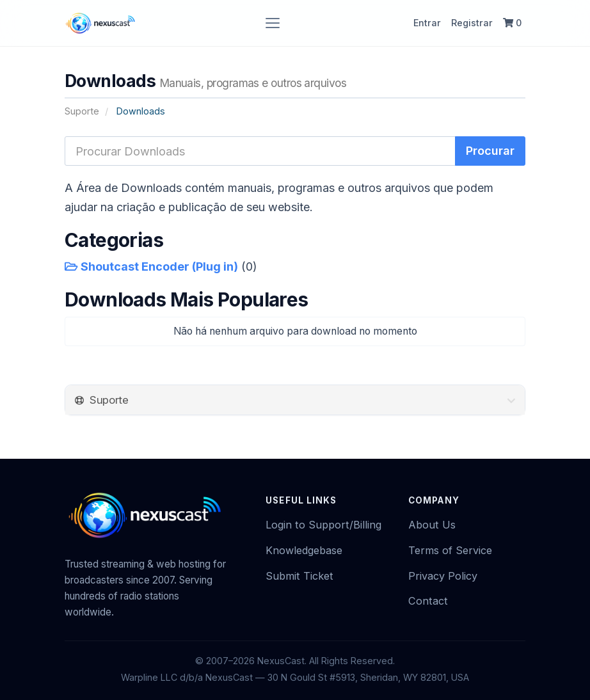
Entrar (427, 23)
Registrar (472, 23)
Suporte (82, 111)
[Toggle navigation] (273, 23)
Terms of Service (450, 550)
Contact (428, 601)
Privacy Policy (443, 576)
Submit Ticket (299, 576)
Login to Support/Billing (323, 525)
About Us (432, 525)
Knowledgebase (304, 550)
